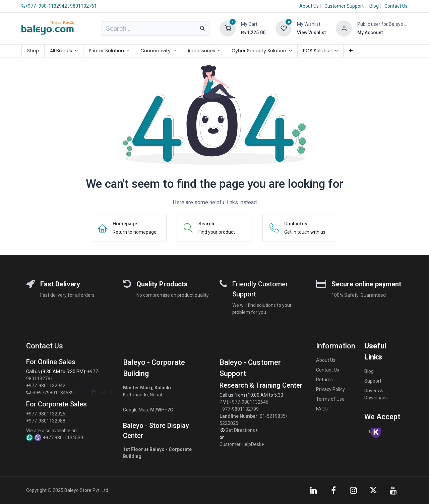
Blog (375, 6)
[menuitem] (33, 51)
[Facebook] (333, 490)
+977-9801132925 (46, 414)
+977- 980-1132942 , (45, 6)
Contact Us (396, 6)
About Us (309, 6)
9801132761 (83, 6)
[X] (373, 490)
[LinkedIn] (314, 490)
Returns (324, 380)
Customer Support (345, 6)
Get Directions (242, 430)
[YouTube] (393, 490)
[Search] (202, 29)
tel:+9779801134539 (52, 393)
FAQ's (322, 409)
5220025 (229, 423)
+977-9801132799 (239, 409)
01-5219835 (273, 416)
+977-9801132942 (46, 386)
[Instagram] (354, 490)
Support (373, 381)
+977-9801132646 (249, 402)
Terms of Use (330, 399)
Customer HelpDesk (242, 444)
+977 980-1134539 (63, 438)
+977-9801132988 (46, 421)
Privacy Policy (330, 389)
